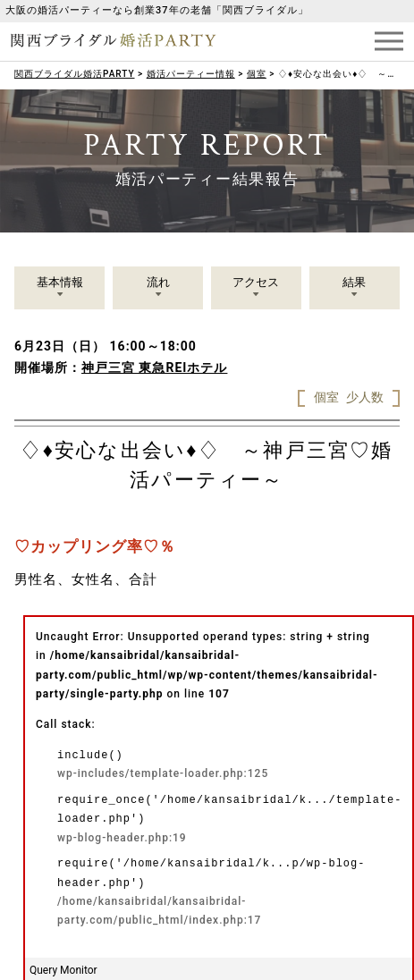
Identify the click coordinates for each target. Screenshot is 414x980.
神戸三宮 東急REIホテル (154, 367)
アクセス (256, 282)
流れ (158, 282)
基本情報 (60, 282)
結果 (354, 282)
